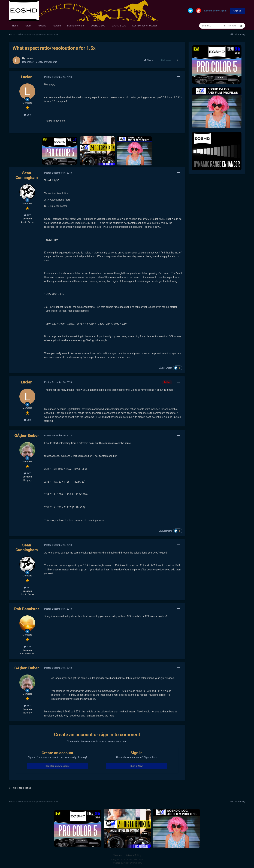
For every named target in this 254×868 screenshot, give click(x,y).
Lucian (29, 58)
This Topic (232, 26)
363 (27, 115)
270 (27, 647)
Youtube (57, 26)
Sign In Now (136, 766)
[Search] (212, 26)
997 (27, 215)
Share (148, 60)
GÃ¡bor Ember (165, 368)
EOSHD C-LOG (98, 26)
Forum (28, 26)
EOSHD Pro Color (76, 26)
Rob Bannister (27, 609)
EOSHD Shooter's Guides (145, 26)
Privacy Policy (133, 855)
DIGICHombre (165, 531)
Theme (118, 855)
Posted (58, 77)
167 (27, 473)
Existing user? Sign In (215, 11)
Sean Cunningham (27, 175)
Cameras (52, 62)
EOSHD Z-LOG (119, 26)
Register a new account (58, 766)
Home (15, 26)
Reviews (42, 26)
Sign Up (237, 11)
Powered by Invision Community (127, 863)
